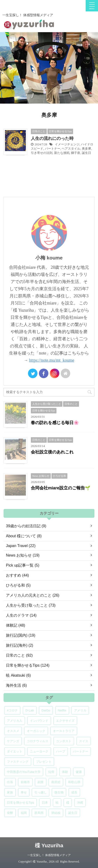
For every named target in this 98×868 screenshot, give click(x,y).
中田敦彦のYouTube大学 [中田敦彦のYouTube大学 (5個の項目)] (24, 772)
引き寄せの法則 (42, 153)
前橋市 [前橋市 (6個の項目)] (25, 782)
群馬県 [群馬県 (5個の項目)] (39, 813)
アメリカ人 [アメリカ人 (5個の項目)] (15, 721)
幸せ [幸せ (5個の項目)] (24, 792)
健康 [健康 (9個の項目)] (79, 772)
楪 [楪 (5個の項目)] (68, 803)
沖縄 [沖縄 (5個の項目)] (80, 803)
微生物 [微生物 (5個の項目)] (59, 792)
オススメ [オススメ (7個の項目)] (13, 731)
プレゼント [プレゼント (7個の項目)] (44, 762)
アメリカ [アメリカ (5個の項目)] (80, 710)
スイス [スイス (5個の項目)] (84, 741)
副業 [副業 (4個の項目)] (41, 782)
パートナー (53, 149)
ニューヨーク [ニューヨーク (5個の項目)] (39, 751)
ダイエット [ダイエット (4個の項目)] (15, 751)
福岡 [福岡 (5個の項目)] (24, 813)
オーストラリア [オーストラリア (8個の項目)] (64, 731)
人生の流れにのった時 (52, 138)
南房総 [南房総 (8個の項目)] (56, 782)
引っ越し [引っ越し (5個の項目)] (41, 792)
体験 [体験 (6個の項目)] (65, 772)
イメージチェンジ (67, 144)
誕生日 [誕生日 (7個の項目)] (73, 813)
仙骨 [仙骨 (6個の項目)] (51, 772)
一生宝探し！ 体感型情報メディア (49, 855)
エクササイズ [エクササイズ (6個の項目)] (65, 721)
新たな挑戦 (62, 153)
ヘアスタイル (71, 149)
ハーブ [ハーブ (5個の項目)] (61, 751)
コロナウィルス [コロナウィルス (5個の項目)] (38, 741)
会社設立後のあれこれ (52, 452)
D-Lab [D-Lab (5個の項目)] (30, 710)
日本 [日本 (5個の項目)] (45, 803)
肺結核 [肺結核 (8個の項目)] (56, 813)
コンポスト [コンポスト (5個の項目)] (64, 741)
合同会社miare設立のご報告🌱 (61, 488)
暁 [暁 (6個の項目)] (57, 803)
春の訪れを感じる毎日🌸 (55, 423)
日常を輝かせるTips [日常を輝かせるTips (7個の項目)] (21, 803)
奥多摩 (86, 149)
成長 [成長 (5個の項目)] (74, 792)
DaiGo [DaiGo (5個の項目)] (46, 710)
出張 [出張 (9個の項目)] (10, 782)
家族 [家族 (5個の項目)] (10, 792)
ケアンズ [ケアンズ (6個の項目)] (13, 741)
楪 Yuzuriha (49, 845)
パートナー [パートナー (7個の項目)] (81, 751)
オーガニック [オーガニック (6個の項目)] (36, 731)
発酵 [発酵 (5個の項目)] (10, 813)
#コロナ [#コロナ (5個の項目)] (12, 710)
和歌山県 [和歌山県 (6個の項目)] (74, 782)
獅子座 (76, 153)
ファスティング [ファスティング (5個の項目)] (18, 762)
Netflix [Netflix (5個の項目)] (62, 710)
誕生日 (86, 153)
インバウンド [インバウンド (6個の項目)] (39, 721)
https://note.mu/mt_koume (52, 360)
